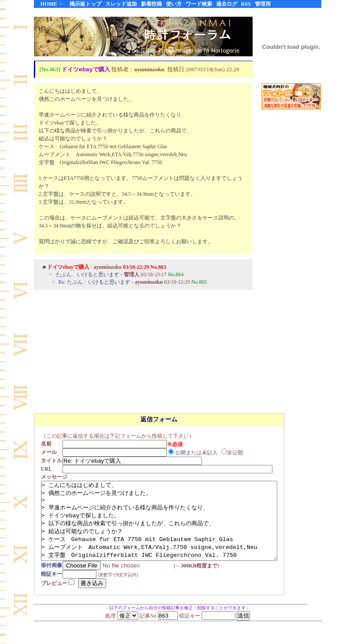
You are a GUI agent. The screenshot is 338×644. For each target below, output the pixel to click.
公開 (183, 453)
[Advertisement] (291, 255)
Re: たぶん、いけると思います (95, 282)
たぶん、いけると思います (88, 275)
